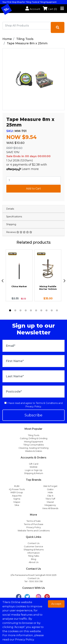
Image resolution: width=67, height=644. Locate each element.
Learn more (30, 169)
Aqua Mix (17, 496)
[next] (64, 281)
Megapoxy (50, 505)
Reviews (19, 232)
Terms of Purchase (34, 524)
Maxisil (50, 502)
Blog (34, 559)
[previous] (3, 281)
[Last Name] (33, 376)
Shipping (11, 224)
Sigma (17, 499)
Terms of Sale (34, 521)
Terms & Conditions (47, 403)
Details (10, 209)
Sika (17, 505)
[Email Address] (33, 346)
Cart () (50, 9)
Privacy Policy (33, 406)
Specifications (14, 217)
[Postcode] (33, 392)
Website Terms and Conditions (34, 531)
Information (34, 553)
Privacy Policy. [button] (25, 639)
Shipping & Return (34, 473)
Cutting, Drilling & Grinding (34, 438)
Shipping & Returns (34, 550)
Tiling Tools (34, 435)
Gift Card (34, 464)
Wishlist (33, 467)
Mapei (17, 502)
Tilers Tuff (50, 499)
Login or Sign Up (34, 470)
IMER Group (17, 492)
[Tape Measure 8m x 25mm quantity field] (33, 180)
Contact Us (33, 543)
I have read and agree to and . (33, 405)
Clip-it (50, 496)
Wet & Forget (50, 486)
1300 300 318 (36, 581)
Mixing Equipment (34, 442)
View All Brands (50, 508)
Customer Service (33, 546)
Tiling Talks (33, 556)
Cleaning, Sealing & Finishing (33, 448)
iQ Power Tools (17, 489)
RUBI (17, 486)
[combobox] (27, 26)
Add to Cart (33, 189)
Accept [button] (56, 604)
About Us (34, 562)
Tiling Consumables (34, 445)
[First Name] (33, 361)
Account (33, 9)
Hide (50, 492)
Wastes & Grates (33, 451)
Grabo (50, 489)
